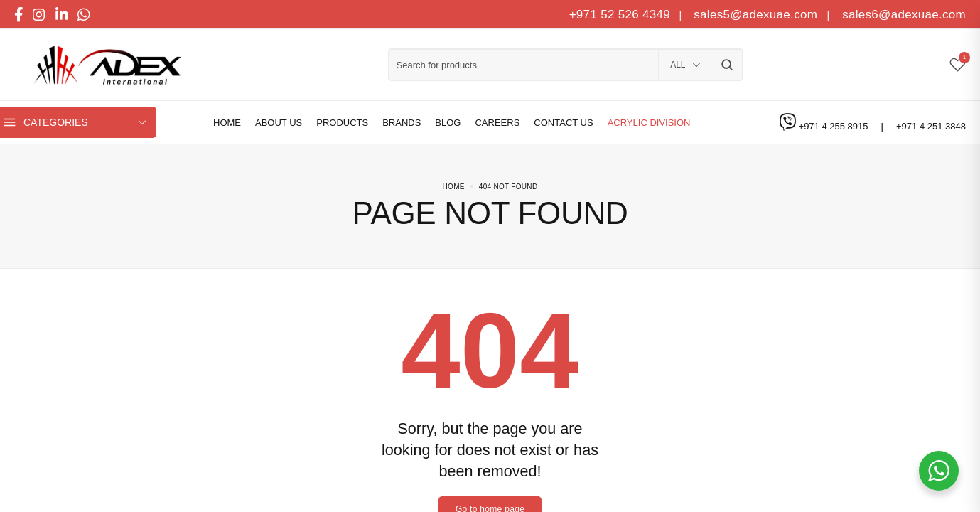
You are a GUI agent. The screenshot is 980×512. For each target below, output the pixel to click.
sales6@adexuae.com (902, 15)
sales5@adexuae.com (757, 15)
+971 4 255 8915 (835, 126)
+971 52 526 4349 (620, 15)
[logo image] (103, 65)
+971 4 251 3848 (931, 126)
